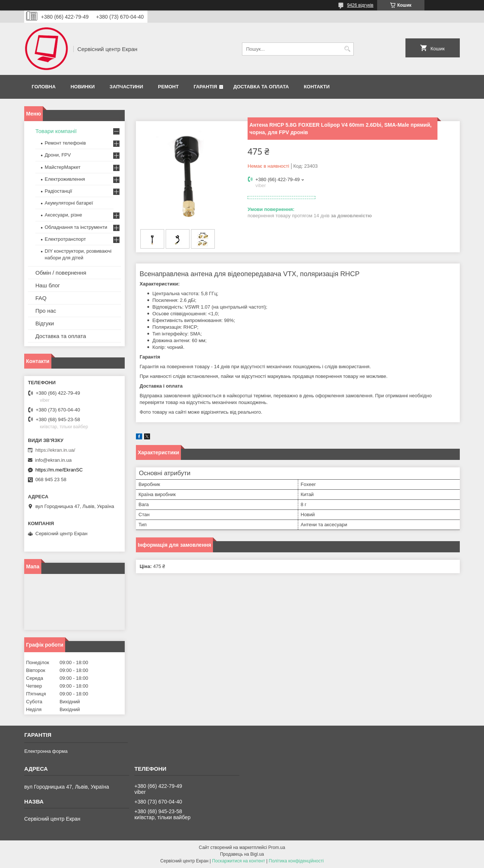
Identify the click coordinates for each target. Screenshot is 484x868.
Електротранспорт (65, 239)
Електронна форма (46, 751)
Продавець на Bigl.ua (242, 854)
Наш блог (48, 285)
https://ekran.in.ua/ (55, 450)
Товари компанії (56, 131)
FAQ (41, 298)
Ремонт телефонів (65, 143)
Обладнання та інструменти (76, 227)
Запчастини (126, 87)
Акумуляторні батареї (69, 203)
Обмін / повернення (61, 273)
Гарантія (205, 87)
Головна (44, 87)
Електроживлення (65, 179)
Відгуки (45, 323)
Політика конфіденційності (296, 861)
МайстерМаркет (63, 167)
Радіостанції (58, 191)
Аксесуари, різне (63, 215)
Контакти (317, 87)
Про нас (46, 311)
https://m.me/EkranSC (59, 470)
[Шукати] (347, 49)
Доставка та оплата (261, 87)
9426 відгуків (360, 5)
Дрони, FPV (58, 155)
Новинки (82, 87)
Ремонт (168, 87)
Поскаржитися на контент (239, 861)
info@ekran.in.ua (53, 460)
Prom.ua (277, 848)
